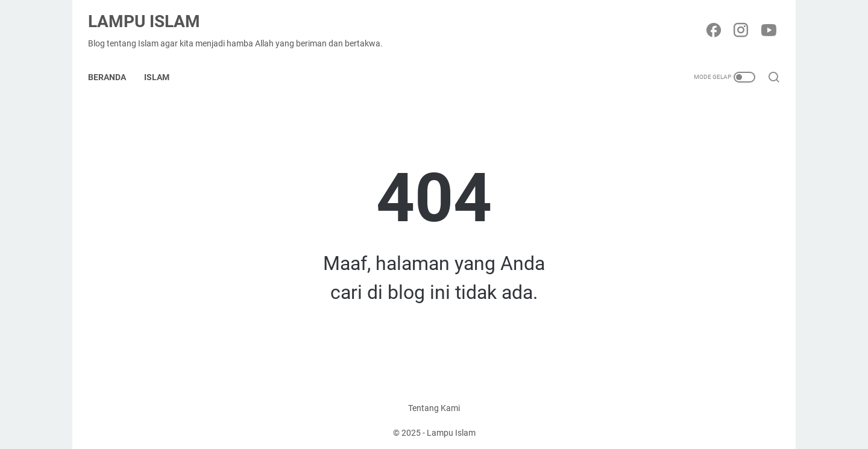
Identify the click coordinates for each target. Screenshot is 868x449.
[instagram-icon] (738, 22)
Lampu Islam (150, 12)
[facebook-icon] (711, 22)
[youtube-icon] (766, 22)
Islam (163, 63)
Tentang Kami (434, 406)
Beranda (113, 63)
